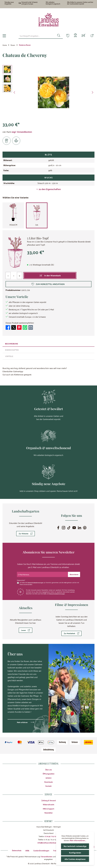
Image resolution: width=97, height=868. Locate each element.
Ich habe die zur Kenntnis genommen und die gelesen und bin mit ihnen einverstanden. (49, 582)
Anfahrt (49, 776)
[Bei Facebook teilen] (8, 328)
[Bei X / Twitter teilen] (14, 328)
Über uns (48, 768)
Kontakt (49, 785)
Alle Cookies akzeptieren (75, 859)
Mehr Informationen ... (78, 840)
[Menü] (4, 36)
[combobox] (35, 36)
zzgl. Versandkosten (22, 132)
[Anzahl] (14, 276)
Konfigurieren (75, 853)
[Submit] (74, 573)
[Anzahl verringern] (8, 276)
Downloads (48, 781)
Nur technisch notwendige (75, 846)
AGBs (26, 850)
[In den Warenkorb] (50, 276)
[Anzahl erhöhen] (20, 276)
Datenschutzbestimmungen (36, 581)
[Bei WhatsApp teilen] (25, 328)
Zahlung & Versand (48, 799)
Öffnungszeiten (49, 772)
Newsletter (48, 812)
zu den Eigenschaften (48, 190)
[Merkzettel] (66, 36)
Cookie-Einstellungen (40, 850)
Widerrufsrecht (48, 804)
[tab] (48, 344)
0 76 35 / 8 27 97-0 (52, 836)
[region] (48, 93)
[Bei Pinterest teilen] (19, 328)
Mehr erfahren (22, 720)
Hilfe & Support (49, 808)
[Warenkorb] (83, 36)
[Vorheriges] (15, 93)
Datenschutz (15, 850)
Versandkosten (47, 856)
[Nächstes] (92, 93)
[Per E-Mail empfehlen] (31, 328)
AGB (67, 581)
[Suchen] (57, 36)
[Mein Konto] (75, 36)
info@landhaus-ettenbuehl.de (48, 842)
